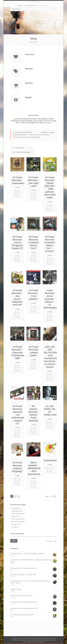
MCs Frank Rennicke (18, 522)
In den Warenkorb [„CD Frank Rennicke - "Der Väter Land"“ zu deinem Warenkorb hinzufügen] (33, 194)
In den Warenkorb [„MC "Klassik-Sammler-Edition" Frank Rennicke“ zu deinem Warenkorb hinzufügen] (33, 429)
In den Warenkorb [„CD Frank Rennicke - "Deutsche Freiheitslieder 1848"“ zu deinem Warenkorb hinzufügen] (17, 366)
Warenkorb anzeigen (48, 132)
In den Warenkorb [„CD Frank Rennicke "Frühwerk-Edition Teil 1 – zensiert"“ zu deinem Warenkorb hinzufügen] (50, 259)
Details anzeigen (17, 195)
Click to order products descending (31, 148)
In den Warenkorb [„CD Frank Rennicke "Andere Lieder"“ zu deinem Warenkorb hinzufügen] (33, 363)
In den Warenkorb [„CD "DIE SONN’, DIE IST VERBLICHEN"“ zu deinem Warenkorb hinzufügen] (50, 423)
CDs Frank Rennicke (18, 514)
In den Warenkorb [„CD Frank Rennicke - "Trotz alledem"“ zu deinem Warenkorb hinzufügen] (33, 307)
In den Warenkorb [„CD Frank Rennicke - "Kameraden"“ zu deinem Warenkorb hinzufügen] (17, 191)
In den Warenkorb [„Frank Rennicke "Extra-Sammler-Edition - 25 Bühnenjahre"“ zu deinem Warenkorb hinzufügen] (50, 316)
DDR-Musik (15, 516)
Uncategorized (16, 508)
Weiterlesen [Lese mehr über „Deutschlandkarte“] (50, 468)
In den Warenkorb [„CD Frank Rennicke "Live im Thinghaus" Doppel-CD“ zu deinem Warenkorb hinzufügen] (17, 256)
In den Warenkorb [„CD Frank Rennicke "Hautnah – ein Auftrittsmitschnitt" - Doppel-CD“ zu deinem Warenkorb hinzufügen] (17, 431)
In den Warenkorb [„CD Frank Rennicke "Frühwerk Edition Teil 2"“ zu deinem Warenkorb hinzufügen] (33, 256)
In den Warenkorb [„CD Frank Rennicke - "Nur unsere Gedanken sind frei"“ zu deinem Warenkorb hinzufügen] (17, 313)
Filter (14, 541)
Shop (36, 42)
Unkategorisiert (16, 511)
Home (31, 42)
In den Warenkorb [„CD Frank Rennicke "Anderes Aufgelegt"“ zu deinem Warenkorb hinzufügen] (17, 479)
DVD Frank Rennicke (18, 519)
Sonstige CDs (16, 524)
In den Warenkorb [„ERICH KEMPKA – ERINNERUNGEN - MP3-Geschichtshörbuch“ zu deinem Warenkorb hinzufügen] (33, 482)
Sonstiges (15, 527)
